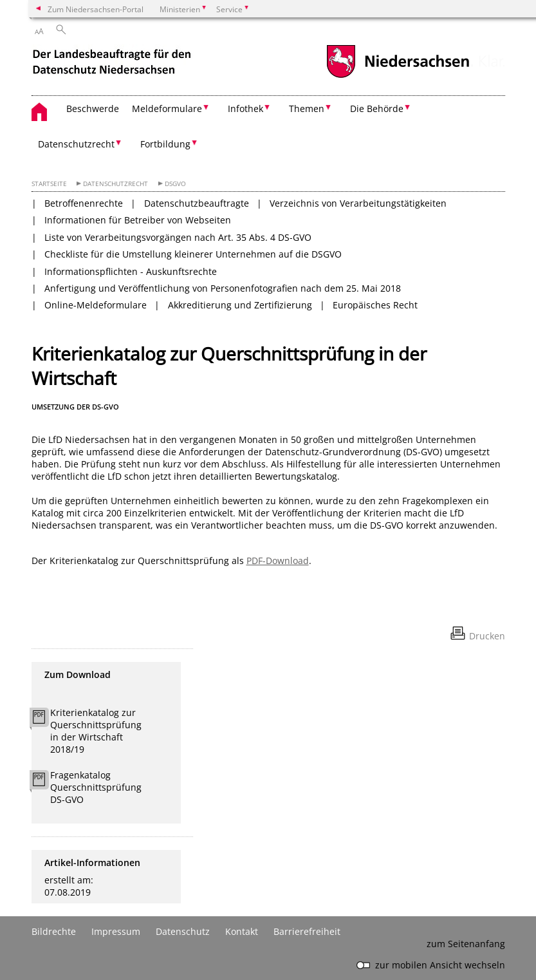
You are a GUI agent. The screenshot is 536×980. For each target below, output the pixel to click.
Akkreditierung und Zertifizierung (240, 305)
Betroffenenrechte (84, 203)
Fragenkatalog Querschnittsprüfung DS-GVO (96, 787)
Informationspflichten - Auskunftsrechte (131, 271)
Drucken (487, 636)
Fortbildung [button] (165, 144)
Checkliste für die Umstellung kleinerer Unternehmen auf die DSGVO (193, 254)
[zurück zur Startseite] (113, 63)
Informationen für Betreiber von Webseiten (138, 220)
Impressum (116, 931)
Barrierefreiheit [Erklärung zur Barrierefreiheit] (307, 931)
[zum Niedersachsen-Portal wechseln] (398, 76)
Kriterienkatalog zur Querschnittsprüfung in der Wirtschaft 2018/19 (96, 731)
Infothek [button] (245, 108)
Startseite (49, 184)
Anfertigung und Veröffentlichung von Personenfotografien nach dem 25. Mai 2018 (223, 288)
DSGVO (175, 184)
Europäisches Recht (375, 305)
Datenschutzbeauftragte (197, 203)
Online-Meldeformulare (96, 305)
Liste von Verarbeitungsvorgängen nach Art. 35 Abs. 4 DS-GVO (178, 237)
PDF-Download (278, 561)
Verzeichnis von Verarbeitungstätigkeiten (358, 203)
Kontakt (242, 931)
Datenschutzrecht (116, 184)
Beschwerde (93, 108)
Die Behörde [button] (377, 108)
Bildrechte (54, 931)
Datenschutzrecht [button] (76, 144)
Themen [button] (307, 108)
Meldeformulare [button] (167, 108)
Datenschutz (183, 931)
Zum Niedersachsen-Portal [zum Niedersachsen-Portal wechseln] (96, 9)
